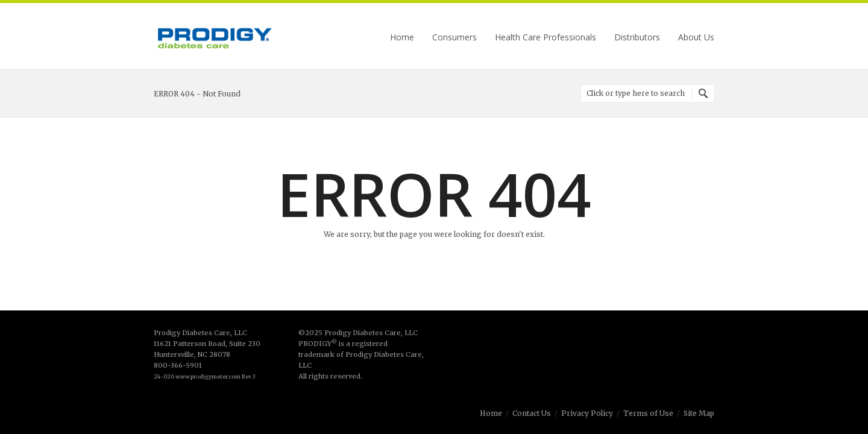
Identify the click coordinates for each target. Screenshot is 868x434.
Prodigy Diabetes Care (214, 38)
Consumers (454, 37)
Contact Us (532, 413)
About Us (696, 37)
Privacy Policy (587, 413)
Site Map (699, 413)
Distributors (637, 37)
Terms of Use (648, 413)
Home (402, 37)
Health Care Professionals (546, 37)
